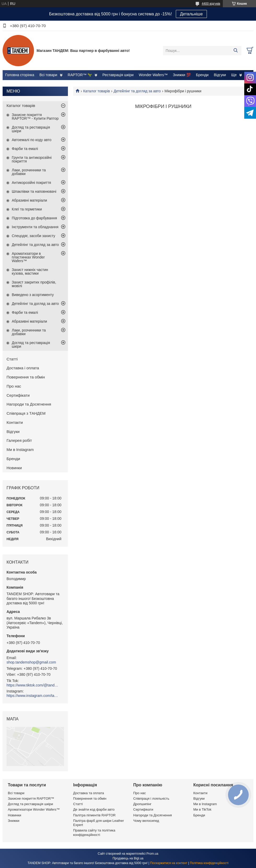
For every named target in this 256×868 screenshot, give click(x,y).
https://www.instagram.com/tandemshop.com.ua (33, 696)
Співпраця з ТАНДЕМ (26, 413)
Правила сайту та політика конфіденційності (94, 832)
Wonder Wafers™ (153, 75)
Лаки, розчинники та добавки (29, 172)
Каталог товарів (96, 91)
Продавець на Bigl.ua (128, 858)
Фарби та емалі (25, 149)
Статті (12, 359)
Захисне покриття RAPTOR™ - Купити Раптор (35, 117)
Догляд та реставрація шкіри (31, 129)
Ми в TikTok (202, 809)
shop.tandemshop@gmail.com (31, 662)
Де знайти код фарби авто (94, 809)
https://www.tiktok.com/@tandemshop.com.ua (33, 685)
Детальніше (191, 14)
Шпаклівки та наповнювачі (34, 191)
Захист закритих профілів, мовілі (34, 284)
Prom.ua (152, 854)
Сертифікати (18, 395)
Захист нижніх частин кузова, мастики (30, 272)
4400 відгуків (211, 4)
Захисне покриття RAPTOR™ (31, 798)
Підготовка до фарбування (34, 218)
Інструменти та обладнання (35, 227)
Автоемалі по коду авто (32, 140)
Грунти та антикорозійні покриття (32, 159)
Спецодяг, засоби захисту (33, 236)
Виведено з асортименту (33, 295)
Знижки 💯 (182, 75)
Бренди (202, 75)
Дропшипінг (142, 804)
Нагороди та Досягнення (29, 404)
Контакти (15, 422)
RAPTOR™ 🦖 (80, 75)
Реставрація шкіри (118, 75)
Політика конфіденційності (209, 863)
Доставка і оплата (23, 368)
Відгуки (220, 75)
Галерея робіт (19, 440)
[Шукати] (235, 51)
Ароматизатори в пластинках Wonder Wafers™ (28, 257)
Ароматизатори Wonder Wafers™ (34, 809)
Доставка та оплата (89, 793)
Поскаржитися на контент (169, 863)
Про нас (14, 386)
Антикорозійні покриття (31, 183)
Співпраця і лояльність (151, 798)
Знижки (14, 821)
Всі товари (48, 75)
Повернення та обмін (26, 377)
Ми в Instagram (20, 450)
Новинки (14, 468)
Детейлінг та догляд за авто (137, 91)
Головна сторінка (20, 75)
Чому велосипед (146, 821)
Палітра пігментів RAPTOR (94, 815)
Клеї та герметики (27, 209)
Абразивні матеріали (29, 200)
